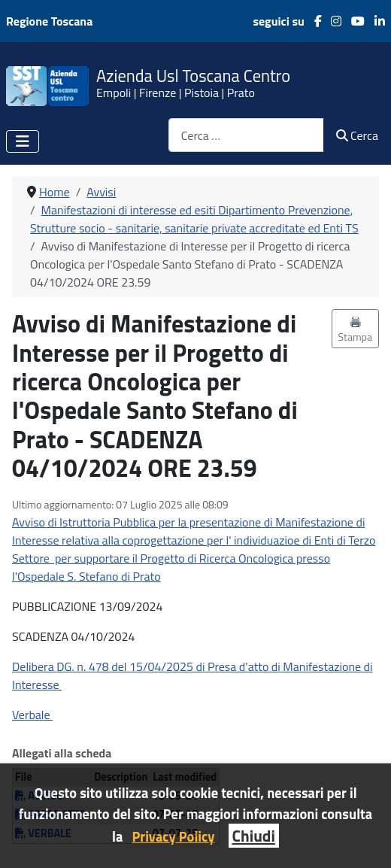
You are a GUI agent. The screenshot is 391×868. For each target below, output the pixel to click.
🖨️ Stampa (356, 329)
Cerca (357, 135)
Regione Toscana (49, 21)
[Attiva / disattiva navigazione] (23, 141)
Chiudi (254, 836)
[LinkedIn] (375, 21)
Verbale (32, 715)
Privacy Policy (173, 836)
